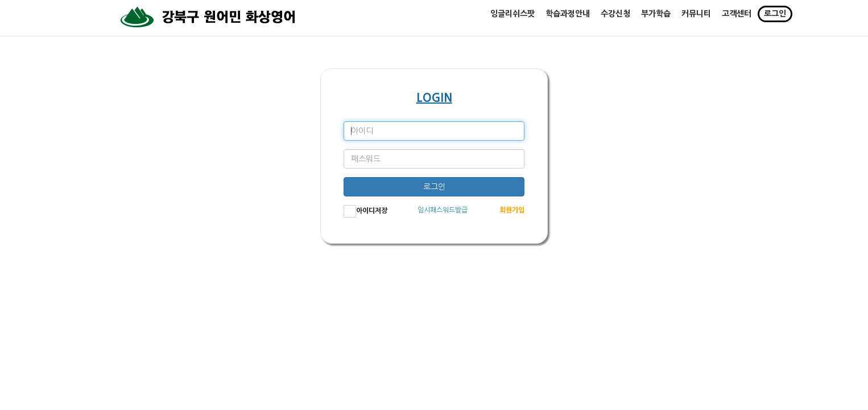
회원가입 (512, 210)
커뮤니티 (696, 19)
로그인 (775, 19)
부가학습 (656, 19)
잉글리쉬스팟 (512, 19)
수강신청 (615, 19)
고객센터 (737, 19)
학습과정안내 (568, 19)
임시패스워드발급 (443, 210)
